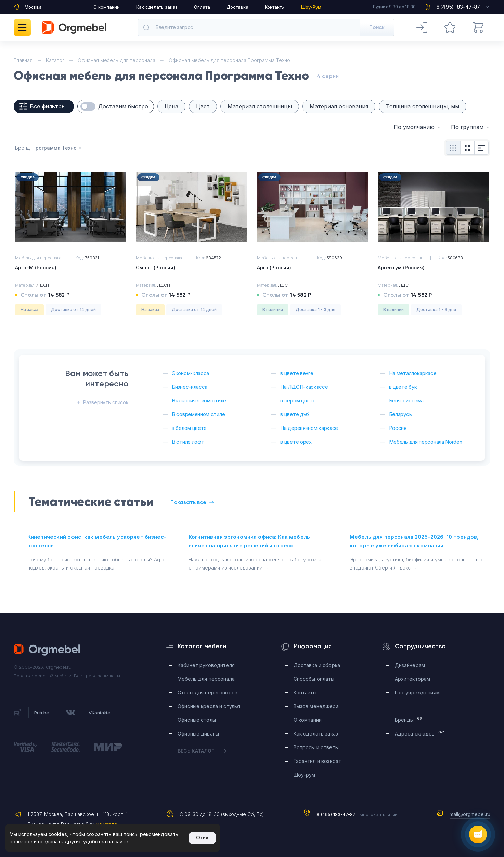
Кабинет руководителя (206, 665)
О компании (107, 7)
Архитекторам (413, 679)
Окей (202, 838)
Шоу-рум (305, 775)
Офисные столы (197, 720)
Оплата (202, 7)
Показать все (192, 502)
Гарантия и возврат (318, 761)
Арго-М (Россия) (36, 267)
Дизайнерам (410, 665)
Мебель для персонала (206, 679)
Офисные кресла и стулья (209, 706)
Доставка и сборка (317, 665)
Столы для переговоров (208, 693)
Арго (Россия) (274, 267)
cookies (58, 834)
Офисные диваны (198, 734)
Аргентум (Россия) (401, 267)
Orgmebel (47, 650)
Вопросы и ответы (316, 747)
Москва (33, 7)
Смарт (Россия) (156, 267)
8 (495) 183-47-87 (336, 814)
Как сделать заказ (157, 7)
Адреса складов (420, 733)
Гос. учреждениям (417, 693)
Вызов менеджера (316, 706)
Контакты (275, 7)
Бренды (408, 720)
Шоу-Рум (311, 7)
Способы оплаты (314, 679)
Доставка (237, 7)
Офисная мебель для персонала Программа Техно (229, 60)
